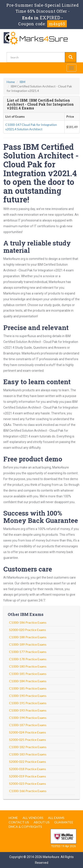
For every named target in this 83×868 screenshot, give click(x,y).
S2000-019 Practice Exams (28, 776)
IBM (22, 82)
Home (11, 82)
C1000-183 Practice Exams (28, 754)
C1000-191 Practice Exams (28, 703)
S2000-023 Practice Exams (28, 784)
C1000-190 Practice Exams (28, 696)
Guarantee (64, 822)
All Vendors (33, 818)
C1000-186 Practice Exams (28, 622)
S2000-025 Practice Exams (28, 740)
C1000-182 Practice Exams (28, 747)
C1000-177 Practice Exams (28, 652)
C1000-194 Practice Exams (28, 718)
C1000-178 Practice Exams (28, 659)
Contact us (19, 822)
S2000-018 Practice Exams (28, 769)
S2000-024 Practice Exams (28, 732)
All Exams (56, 818)
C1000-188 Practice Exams (28, 637)
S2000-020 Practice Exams (28, 630)
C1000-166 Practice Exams (28, 791)
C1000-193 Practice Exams (28, 710)
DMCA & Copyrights (25, 827)
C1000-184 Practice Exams (28, 681)
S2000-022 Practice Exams (28, 762)
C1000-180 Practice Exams (28, 666)
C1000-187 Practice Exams (28, 725)
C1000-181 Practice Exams (28, 674)
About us (42, 822)
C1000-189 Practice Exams (28, 644)
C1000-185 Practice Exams (28, 688)
